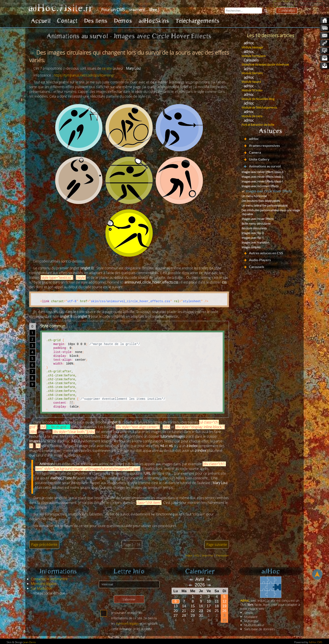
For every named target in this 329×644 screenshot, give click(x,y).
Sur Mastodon (42, 588)
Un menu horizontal (254, 196)
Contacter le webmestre (49, 579)
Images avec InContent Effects (260, 186)
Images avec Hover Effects (258, 219)
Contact (67, 21)
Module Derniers (252, 73)
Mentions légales (44, 584)
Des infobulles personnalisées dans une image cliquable (271, 212)
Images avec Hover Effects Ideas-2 (262, 177)
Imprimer (208, 555)
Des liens (96, 21)
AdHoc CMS (316, 642)
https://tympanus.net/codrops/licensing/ (84, 75)
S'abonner (129, 599)
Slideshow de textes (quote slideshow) (265, 64)
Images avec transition (255, 242)
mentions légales (127, 623)
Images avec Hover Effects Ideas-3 (262, 172)
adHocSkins (154, 21)
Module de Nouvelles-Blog (258, 99)
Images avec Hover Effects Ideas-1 (262, 181)
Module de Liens (252, 116)
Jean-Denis (30, 642)
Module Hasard (251, 82)
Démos (123, 21)
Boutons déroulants (254, 228)
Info (197, 555)
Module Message (252, 47)
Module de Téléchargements (259, 107)
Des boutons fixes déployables (261, 201)
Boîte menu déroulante (256, 224)
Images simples (251, 247)
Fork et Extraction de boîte (258, 125)
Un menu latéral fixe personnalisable (264, 205)
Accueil (41, 21)
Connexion (287, 11)
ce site (107, 68)
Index (189, 555)
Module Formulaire (254, 56)
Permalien (223, 555)
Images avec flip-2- (253, 233)
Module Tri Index (252, 90)
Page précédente (44, 544)
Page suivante (217, 544)
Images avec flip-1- (253, 238)
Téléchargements (197, 21)
